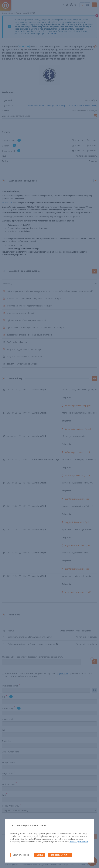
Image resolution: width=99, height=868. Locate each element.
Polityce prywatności (79, 842)
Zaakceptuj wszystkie (60, 855)
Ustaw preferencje (21, 855)
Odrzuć (40, 855)
